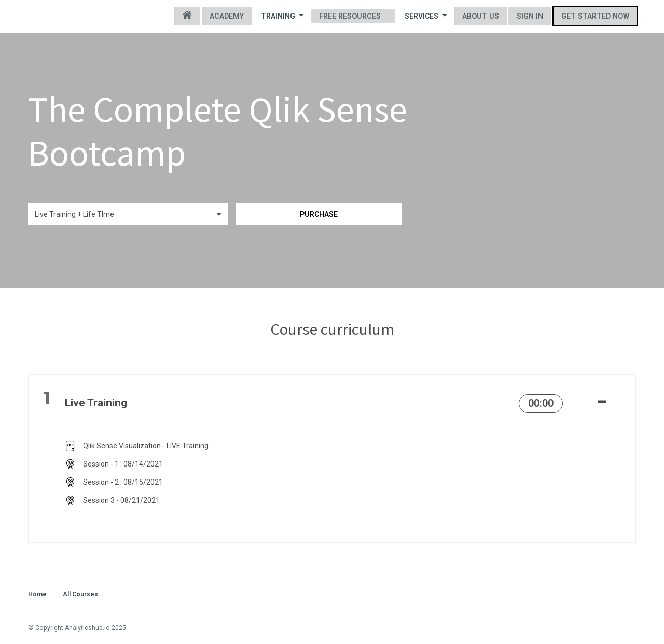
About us (483, 16)
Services (428, 16)
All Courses (80, 593)
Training (286, 16)
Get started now (596, 16)
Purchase (329, 214)
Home (192, 16)
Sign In (531, 16)
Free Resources (353, 16)
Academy (231, 16)
